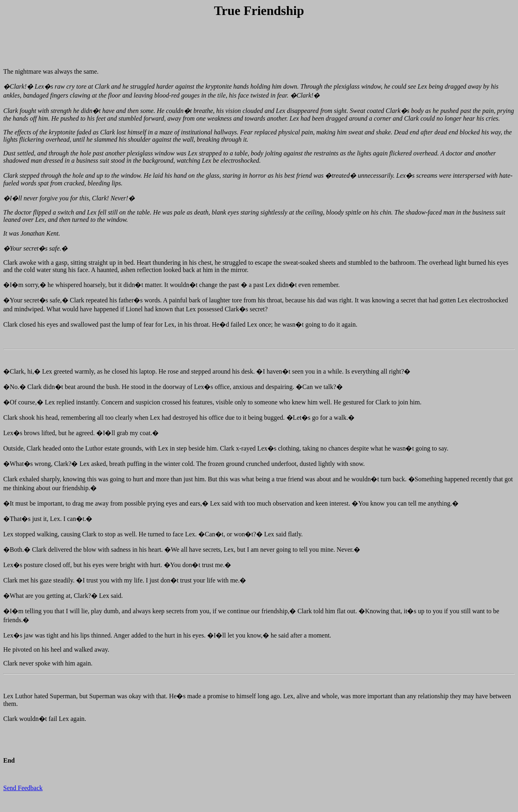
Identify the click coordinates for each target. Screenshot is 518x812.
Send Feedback (23, 788)
